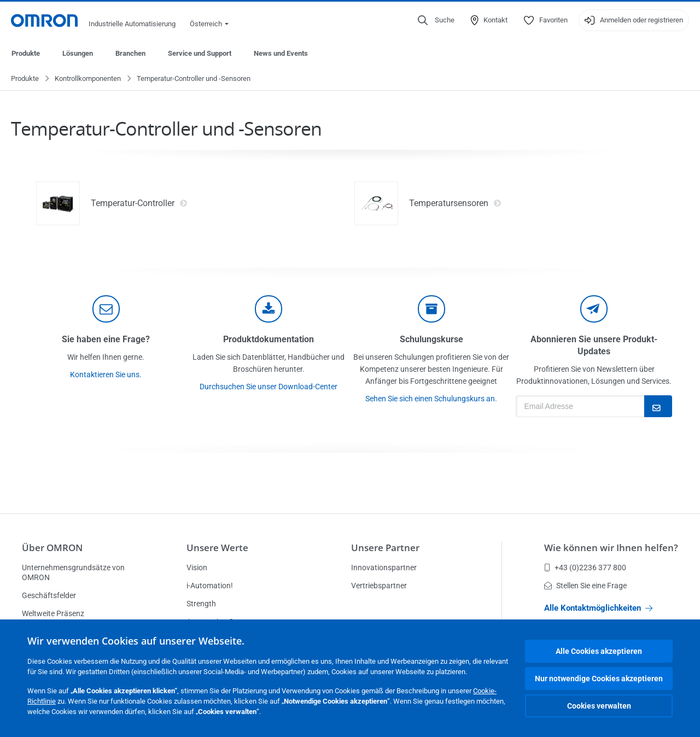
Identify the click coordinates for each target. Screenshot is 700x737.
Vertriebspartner (379, 586)
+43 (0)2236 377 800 (585, 568)
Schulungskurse (431, 340)
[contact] (106, 309)
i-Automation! (210, 586)
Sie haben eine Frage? (106, 340)
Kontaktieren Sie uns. (106, 375)
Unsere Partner (385, 548)
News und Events (281, 53)
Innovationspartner (384, 568)
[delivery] (431, 309)
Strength (201, 604)
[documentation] (269, 309)
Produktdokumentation (269, 340)
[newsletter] (594, 309)
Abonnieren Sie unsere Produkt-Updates (594, 346)
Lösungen (78, 53)
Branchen (130, 53)
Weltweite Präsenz (53, 613)
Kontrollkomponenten (88, 79)
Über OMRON (52, 548)
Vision (197, 568)
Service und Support (200, 53)
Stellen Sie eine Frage (585, 586)
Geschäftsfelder (49, 595)
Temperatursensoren (455, 204)
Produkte (26, 53)
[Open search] (436, 20)
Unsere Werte (217, 548)
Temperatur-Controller (139, 204)
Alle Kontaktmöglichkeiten (598, 608)
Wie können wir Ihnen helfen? (611, 548)
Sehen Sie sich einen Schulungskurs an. (431, 399)
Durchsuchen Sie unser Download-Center (269, 387)
